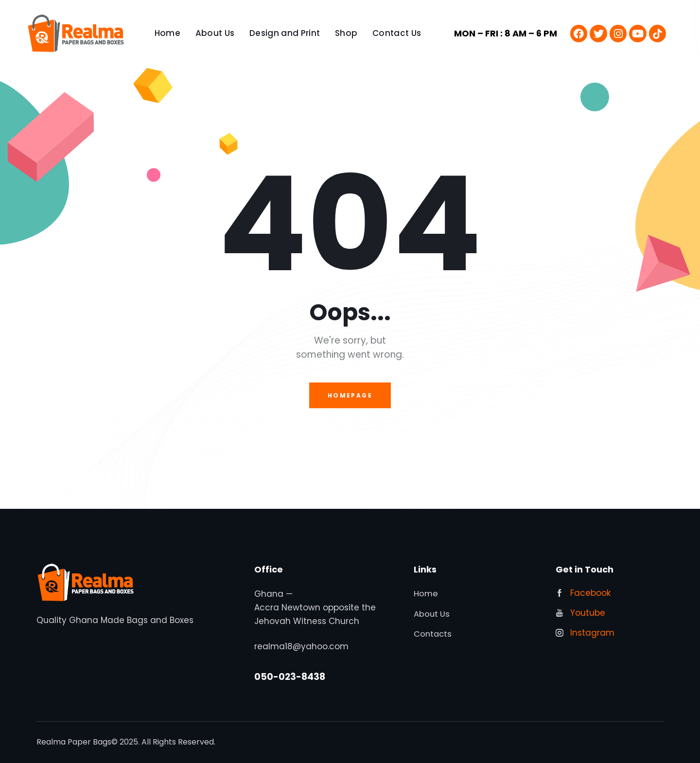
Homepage (350, 395)
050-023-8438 (290, 677)
